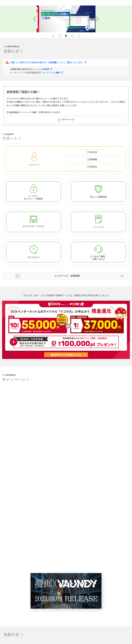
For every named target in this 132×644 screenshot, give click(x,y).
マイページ (25, 112)
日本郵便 (45, 69)
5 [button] (79, 36)
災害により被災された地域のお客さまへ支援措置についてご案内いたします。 (47, 62)
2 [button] (60, 36)
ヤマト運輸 (54, 73)
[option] (88, 19)
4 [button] (72, 36)
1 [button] (53, 36)
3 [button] (66, 36)
